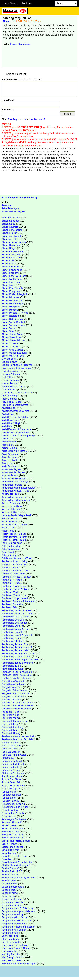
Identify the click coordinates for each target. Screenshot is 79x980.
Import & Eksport (11, 395)
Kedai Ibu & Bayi (11, 423)
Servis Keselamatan (12, 834)
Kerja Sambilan (10, 466)
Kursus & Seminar (11, 503)
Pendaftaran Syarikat (13, 681)
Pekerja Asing (9, 555)
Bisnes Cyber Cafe (11, 257)
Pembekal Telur (10, 607)
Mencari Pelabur (10, 518)
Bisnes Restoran (10, 316)
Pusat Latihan (9, 798)
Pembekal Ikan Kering (13, 574)
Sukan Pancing (10, 893)
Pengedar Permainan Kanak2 (17, 702)
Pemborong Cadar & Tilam (16, 629)
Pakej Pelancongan (12, 543)
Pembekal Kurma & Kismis (16, 589)
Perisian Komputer (11, 745)
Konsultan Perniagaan (14, 211)
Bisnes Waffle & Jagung (14, 353)
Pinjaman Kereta (10, 767)
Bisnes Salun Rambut (13, 322)
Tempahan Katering (12, 914)
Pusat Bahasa (9, 792)
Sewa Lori (7, 859)
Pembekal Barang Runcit (15, 564)
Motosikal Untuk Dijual (14, 540)
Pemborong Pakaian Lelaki (16, 650)
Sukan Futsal (9, 890)
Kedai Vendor (9, 442)
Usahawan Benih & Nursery (16, 948)
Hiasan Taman (9, 383)
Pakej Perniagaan (11, 208)
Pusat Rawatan (10, 810)
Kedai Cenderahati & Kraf (15, 411)
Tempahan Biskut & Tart (15, 902)
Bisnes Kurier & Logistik (15, 294)
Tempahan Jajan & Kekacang (17, 908)
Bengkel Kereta (10, 227)
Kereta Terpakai (10, 448)
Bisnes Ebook (9, 263)
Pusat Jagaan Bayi (11, 795)
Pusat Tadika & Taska (13, 813)
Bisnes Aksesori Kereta (14, 242)
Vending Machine (11, 954)
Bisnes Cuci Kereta (11, 254)
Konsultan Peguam (12, 469)
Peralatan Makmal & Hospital (18, 736)
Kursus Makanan (11, 509)
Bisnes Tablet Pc (10, 343)
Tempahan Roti (10, 933)
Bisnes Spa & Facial (12, 334)
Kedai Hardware (10, 420)
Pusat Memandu (10, 801)
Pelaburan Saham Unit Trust (17, 558)
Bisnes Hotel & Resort (14, 276)
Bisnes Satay (8, 328)
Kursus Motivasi (10, 512)
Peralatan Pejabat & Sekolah (17, 739)
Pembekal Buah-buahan (15, 570)
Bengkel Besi (9, 224)
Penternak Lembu (11, 730)
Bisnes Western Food (13, 356)
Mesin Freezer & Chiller (14, 524)
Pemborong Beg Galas (14, 620)
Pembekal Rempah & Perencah (18, 601)
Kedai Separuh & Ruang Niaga (18, 435)
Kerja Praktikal (9, 460)
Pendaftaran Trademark (14, 684)
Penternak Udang (11, 733)
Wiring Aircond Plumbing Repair (19, 963)
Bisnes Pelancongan (13, 303)
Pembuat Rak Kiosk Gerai (15, 678)
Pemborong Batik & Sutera (16, 617)
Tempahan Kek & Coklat (15, 917)
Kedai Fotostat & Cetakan (15, 417)
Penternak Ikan (10, 724)
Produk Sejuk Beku (12, 782)
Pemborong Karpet (12, 632)
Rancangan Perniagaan (14, 819)
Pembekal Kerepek (12, 580)
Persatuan (7, 205)
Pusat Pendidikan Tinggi (15, 807)
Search (14, 3)
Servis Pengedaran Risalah (16, 841)
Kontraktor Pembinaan (14, 497)
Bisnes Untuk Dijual (12, 350)
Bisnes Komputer (11, 291)
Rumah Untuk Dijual (13, 828)
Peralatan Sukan (10, 742)
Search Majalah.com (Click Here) (19, 197)
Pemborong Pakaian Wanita (16, 656)
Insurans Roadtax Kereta (15, 405)
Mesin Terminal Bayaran (15, 537)
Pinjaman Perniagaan (13, 773)
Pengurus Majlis (10, 712)
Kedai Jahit (7, 426)
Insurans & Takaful (12, 402)
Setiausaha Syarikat (12, 847)
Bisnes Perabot (10, 310)
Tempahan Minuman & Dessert (18, 927)
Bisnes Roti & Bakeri (13, 319)
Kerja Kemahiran (10, 454)
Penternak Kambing (12, 727)
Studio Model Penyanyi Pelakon (19, 877)
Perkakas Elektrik (11, 752)
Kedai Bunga (8, 408)
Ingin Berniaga (10, 399)
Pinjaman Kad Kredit (13, 764)
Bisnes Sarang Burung (14, 325)
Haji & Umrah (9, 377)
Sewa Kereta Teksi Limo (14, 856)
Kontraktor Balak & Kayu (15, 482)
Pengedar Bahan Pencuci (15, 690)
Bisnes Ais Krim (10, 239)
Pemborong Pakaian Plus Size (18, 653)
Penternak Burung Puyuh (15, 721)
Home (5, 3)
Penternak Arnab (10, 715)
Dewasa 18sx (9, 359)
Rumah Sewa (9, 825)
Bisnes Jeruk (8, 285)
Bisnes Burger (9, 248)
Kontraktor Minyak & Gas (15, 491)
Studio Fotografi (10, 868)
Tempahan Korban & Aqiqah (17, 920)
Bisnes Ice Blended (12, 279)
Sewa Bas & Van (10, 850)
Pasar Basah (8, 552)
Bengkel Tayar (9, 233)
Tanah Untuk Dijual (12, 899)
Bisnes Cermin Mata (12, 251)
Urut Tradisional (10, 942)
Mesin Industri (9, 527)
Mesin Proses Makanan (14, 534)
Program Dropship (11, 788)
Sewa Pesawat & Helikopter (17, 862)
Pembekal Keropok (12, 583)
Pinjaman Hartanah (12, 761)
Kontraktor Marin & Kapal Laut (18, 488)
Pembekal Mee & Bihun (14, 595)
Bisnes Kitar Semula (12, 288)
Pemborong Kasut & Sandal (17, 635)
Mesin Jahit (8, 531)
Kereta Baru (8, 445)
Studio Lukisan (10, 874)
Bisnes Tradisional (11, 346)
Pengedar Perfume (11, 699)
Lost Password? (37, 119)
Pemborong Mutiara (12, 641)
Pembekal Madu (10, 592)
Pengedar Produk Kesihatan (17, 709)
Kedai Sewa (8, 438)
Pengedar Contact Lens (14, 696)
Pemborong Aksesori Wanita (17, 613)
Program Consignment (14, 785)
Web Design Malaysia (13, 957)
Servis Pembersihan (12, 837)
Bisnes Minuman (11, 297)
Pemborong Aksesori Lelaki (16, 610)
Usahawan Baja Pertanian (15, 945)
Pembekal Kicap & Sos (14, 586)
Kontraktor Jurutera (12, 485)
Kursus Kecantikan (12, 506)
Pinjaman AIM (9, 758)
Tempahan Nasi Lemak (14, 930)
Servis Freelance (10, 831)
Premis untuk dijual (12, 776)
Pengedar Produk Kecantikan (17, 705)
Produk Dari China (11, 779)
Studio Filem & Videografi (16, 865)
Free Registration (17, 119)
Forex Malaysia (10, 371)
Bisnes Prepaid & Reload (15, 313)
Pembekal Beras (10, 567)
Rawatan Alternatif (12, 822)
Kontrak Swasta (10, 475)
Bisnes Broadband (11, 245)
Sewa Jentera (9, 853)
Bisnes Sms (8, 331)
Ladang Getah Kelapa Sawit (17, 515)
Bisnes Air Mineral (11, 236)
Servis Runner (9, 844)
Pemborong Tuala (11, 666)
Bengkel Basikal (10, 221)
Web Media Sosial (11, 960)
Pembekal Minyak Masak (15, 598)
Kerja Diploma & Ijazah (14, 451)
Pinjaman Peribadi (11, 770)
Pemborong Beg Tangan (15, 623)
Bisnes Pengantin (11, 307)
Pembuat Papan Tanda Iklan (17, 672)
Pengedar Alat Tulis (12, 687)
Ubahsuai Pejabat (11, 936)
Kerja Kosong (9, 457)
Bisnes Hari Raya (11, 273)
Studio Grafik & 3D (12, 871)
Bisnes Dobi (8, 260)
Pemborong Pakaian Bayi (15, 644)
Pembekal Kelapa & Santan (17, 577)
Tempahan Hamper (12, 905)
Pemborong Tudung (12, 669)
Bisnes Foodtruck (11, 267)
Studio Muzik (9, 880)
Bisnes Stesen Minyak (13, 340)
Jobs (22, 3)
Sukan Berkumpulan (13, 887)
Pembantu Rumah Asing (15, 561)
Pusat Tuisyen (9, 816)
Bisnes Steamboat (20, 44)
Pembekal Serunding (13, 604)
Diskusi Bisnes (9, 362)
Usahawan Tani (10, 951)
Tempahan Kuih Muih (13, 924)
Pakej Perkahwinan (12, 546)
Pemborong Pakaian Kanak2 (17, 647)
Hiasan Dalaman (11, 380)
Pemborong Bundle (12, 626)
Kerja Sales (8, 463)
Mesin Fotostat (10, 521)
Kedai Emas (8, 414)
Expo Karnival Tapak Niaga (16, 368)
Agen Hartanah (10, 217)
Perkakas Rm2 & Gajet (14, 755)
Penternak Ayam (10, 718)
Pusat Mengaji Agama (13, 804)
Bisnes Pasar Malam (12, 300)
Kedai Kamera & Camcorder (17, 429)
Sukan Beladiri (9, 884)
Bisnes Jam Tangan (12, 282)
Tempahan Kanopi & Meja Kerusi (19, 911)
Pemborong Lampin (12, 638)
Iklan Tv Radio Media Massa (17, 392)
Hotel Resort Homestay (14, 386)
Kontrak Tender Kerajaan (15, 478)
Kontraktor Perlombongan (16, 500)
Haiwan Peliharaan (12, 374)
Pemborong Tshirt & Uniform (17, 663)
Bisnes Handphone (12, 270)
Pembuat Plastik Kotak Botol (17, 675)
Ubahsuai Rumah (11, 939)
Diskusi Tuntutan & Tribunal (17, 365)
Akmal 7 (7, 21)
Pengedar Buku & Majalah (16, 693)
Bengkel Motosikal (12, 230)
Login (30, 3)
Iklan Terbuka (9, 389)
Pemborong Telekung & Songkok (20, 659)
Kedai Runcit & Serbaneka (16, 432)
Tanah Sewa (8, 896)
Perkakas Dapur (10, 749)
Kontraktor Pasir (10, 494)
